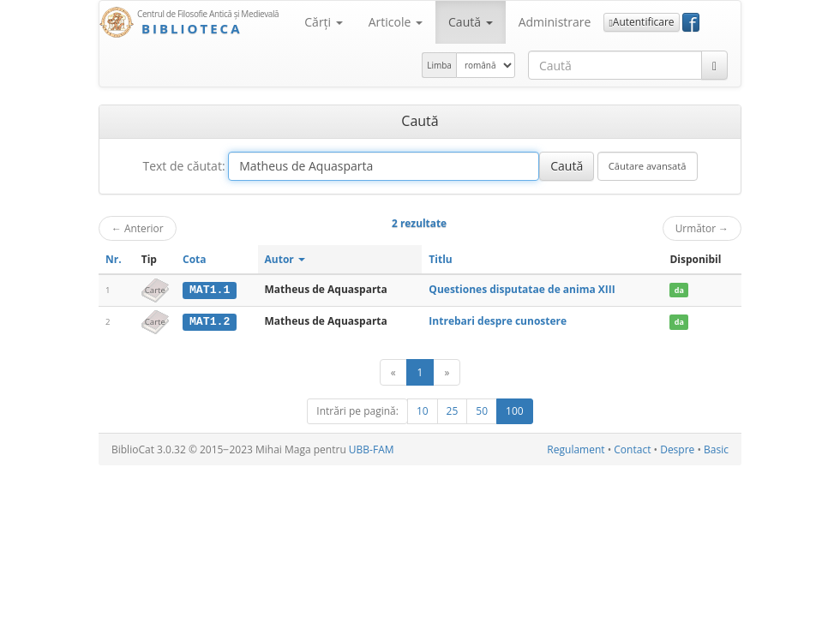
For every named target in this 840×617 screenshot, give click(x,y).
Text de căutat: (183, 166)
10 (423, 410)
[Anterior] (393, 371)
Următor (702, 228)
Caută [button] (471, 22)
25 (453, 410)
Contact (632, 449)
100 (515, 410)
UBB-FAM (372, 449)
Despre (677, 449)
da (679, 290)
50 (482, 410)
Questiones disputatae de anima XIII (522, 289)
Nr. (114, 259)
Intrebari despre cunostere (498, 321)
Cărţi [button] (323, 22)
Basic (716, 449)
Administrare (555, 22)
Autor (285, 259)
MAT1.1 (210, 290)
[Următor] (447, 371)
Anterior (138, 228)
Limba (439, 65)
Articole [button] (396, 22)
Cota (195, 259)
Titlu (440, 259)
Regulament (576, 449)
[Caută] (714, 65)
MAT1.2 (210, 321)
